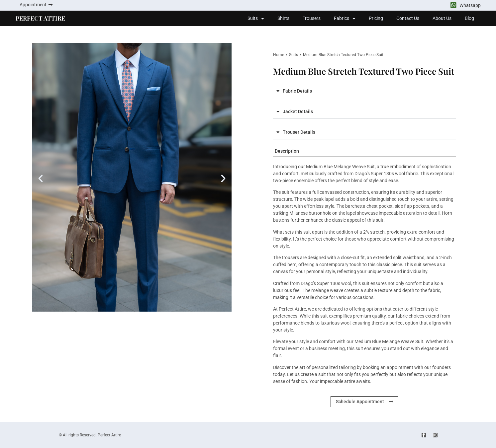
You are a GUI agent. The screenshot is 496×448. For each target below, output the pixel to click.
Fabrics (345, 19)
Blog (469, 18)
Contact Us (408, 18)
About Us (442, 18)
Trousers (312, 18)
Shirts (283, 18)
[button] (41, 179)
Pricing (376, 18)
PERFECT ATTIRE (40, 18)
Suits (256, 19)
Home (279, 55)
